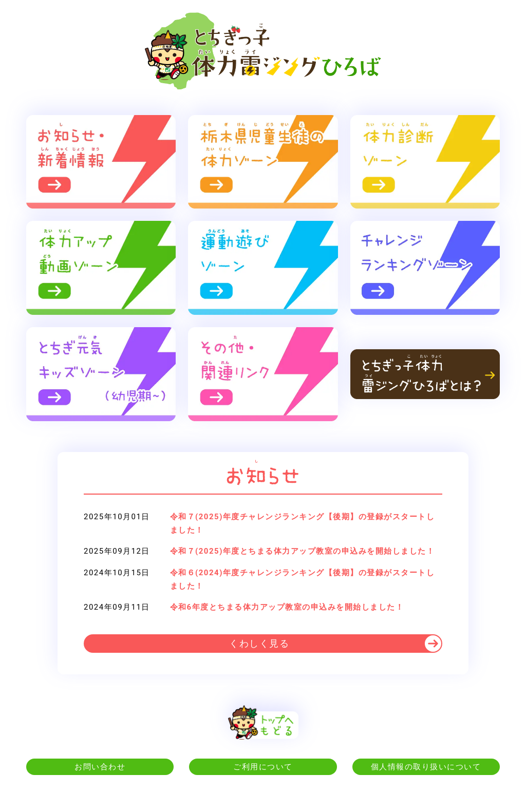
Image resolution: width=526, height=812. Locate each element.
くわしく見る (259, 643)
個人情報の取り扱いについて (426, 767)
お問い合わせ (100, 767)
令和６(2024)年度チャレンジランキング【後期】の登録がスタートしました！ (303, 579)
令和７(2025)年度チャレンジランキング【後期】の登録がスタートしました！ (303, 523)
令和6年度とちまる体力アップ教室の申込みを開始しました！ (287, 607)
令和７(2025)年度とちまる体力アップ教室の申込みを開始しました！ (303, 551)
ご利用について (263, 767)
